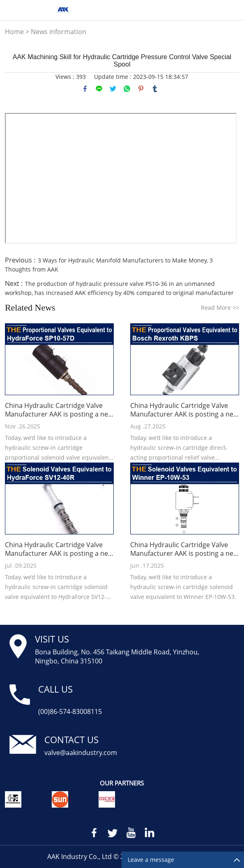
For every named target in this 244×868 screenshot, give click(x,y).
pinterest (141, 89)
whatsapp (127, 89)
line (99, 89)
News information (59, 32)
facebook (85, 89)
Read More (220, 307)
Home (14, 32)
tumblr (155, 89)
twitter (113, 89)
